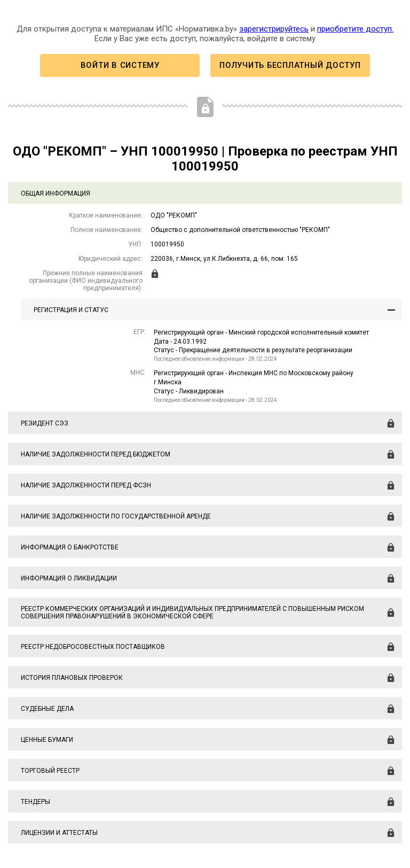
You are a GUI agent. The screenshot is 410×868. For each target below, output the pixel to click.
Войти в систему (120, 65)
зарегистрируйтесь (274, 29)
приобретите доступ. (355, 29)
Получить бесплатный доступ (290, 65)
